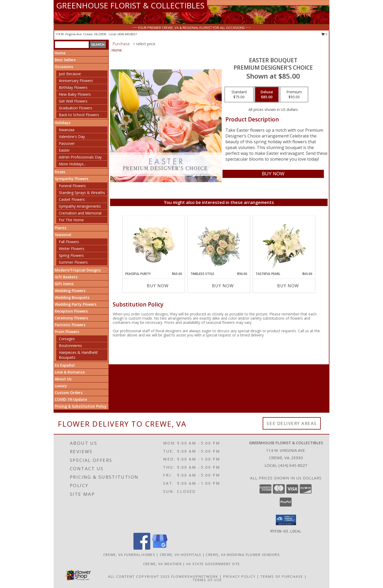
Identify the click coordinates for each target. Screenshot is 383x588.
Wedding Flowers (70, 291)
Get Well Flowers (73, 101)
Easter (64, 150)
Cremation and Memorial (80, 213)
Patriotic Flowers (70, 325)
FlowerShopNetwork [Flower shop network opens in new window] (195, 576)
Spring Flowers (71, 255)
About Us (63, 379)
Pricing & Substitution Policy (81, 406)
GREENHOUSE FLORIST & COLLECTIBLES (130, 5)
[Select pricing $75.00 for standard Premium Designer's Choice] (239, 95)
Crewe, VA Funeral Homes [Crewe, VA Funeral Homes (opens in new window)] (129, 555)
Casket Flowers (72, 199)
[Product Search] (72, 45)
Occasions (64, 67)
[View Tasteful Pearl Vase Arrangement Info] (284, 244)
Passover (67, 143)
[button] (286, 520)
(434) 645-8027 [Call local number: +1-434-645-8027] (127, 34)
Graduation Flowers (76, 108)
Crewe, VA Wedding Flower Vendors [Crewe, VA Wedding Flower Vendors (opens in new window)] (243, 555)
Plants (60, 228)
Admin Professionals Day (80, 157)
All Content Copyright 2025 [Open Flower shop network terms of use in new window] (139, 576)
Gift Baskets (66, 277)
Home (60, 53)
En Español (65, 365)
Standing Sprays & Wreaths (82, 193)
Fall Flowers (69, 242)
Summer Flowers (73, 262)
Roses (60, 172)
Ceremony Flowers (71, 318)
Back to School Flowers (79, 115)
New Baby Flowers (75, 94)
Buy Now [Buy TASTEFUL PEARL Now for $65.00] (288, 286)
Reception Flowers (71, 311)
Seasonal (63, 235)
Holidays (63, 123)
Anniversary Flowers (76, 81)
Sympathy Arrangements (80, 206)
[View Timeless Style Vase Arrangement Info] (219, 244)
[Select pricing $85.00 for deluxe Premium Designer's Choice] (267, 95)
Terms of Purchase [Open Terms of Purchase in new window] (282, 576)
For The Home (71, 220)
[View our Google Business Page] (160, 548)
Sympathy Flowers (71, 179)
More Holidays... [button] (72, 164)
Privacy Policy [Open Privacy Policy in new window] (239, 576)
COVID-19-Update (71, 399)
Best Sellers (65, 60)
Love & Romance (70, 372)
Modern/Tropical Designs (78, 270)
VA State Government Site (213, 564)
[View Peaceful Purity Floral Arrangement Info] (154, 244)
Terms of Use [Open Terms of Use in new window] (207, 580)
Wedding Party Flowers (76, 304)
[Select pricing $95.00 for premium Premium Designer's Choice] (294, 95)
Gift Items (64, 284)
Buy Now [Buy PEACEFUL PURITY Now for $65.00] (158, 286)
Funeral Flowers (72, 186)
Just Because (70, 74)
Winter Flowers (72, 249)
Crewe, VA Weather (162, 564)
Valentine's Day (72, 137)
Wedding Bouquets (72, 297)
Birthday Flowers (73, 87)
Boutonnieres (70, 346)
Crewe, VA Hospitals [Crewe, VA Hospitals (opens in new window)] (181, 555)
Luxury (61, 386)
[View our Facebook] (142, 548)
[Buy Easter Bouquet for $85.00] (273, 174)
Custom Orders (69, 393)
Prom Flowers (67, 332)
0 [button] (324, 34)
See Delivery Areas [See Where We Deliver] (292, 423)
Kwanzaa (67, 130)
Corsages (67, 339)
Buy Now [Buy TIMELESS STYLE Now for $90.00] (223, 286)
